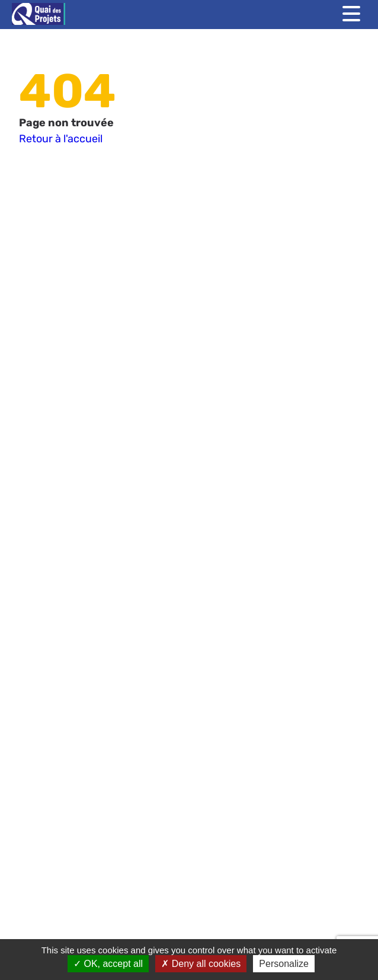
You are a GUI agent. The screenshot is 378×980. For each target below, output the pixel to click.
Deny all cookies (201, 964)
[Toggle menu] (351, 14)
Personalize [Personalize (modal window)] (284, 964)
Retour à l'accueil (61, 139)
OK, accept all (108, 964)
